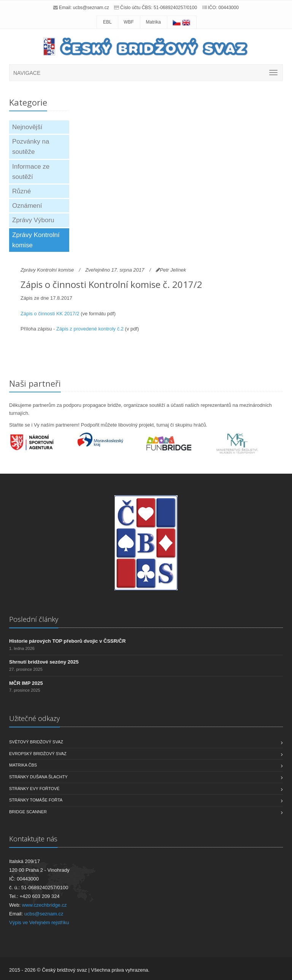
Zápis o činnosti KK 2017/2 (50, 314)
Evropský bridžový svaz (38, 754)
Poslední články (34, 619)
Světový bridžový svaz (36, 742)
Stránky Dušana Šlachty (38, 777)
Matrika (153, 22)
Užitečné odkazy (34, 718)
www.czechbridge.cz (44, 905)
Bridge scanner (28, 812)
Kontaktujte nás (33, 839)
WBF (129, 22)
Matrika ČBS (23, 765)
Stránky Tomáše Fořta (36, 800)
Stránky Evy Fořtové (34, 789)
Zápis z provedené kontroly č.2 (90, 329)
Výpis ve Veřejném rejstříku (39, 922)
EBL (107, 22)
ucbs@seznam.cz (91, 8)
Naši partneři (35, 383)
